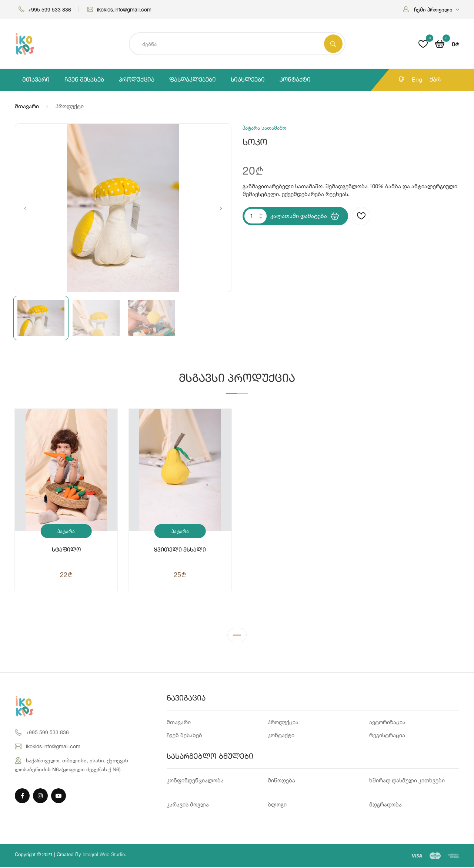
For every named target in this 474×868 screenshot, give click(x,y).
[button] (431, 9)
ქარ (435, 80)
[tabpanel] (237, 511)
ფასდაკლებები (193, 80)
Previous (25, 208)
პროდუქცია (137, 80)
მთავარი (36, 80)
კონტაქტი (295, 80)
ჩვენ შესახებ (84, 80)
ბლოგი (277, 805)
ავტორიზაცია (387, 723)
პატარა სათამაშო (66, 533)
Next (221, 208)
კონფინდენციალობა (195, 781)
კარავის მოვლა (188, 805)
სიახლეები (248, 80)
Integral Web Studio (104, 855)
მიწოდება (281, 781)
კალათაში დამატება (305, 216)
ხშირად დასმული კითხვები (407, 781)
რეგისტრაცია (387, 736)
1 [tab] (237, 637)
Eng (417, 80)
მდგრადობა (385, 805)
